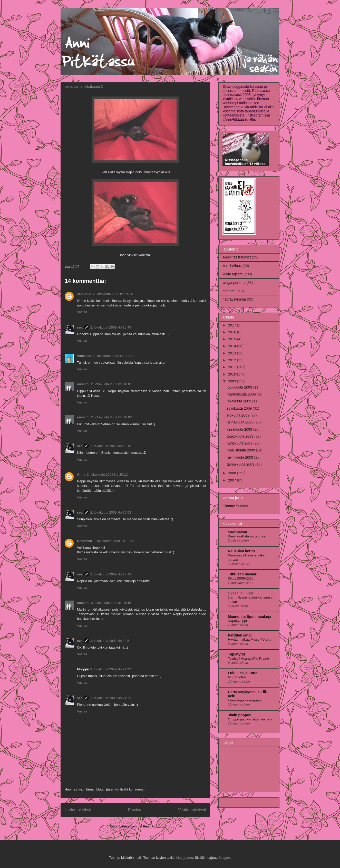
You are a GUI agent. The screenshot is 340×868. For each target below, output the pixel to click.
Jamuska (84, 294)
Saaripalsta (237, 532)
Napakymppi (237, 621)
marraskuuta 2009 (242, 394)
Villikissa (84, 356)
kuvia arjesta (233, 274)
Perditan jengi (240, 635)
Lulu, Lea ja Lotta (243, 673)
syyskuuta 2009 (240, 408)
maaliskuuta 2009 (241, 450)
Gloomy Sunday (235, 506)
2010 (233, 374)
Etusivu (135, 810)
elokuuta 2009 (239, 415)
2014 (233, 346)
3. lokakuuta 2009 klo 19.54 (111, 603)
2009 (233, 381)
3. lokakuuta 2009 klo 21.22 (111, 669)
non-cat (229, 291)
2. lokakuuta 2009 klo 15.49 (111, 327)
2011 (233, 367)
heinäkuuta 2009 (241, 422)
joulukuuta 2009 (240, 387)
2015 (233, 339)
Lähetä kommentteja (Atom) (140, 826)
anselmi (83, 384)
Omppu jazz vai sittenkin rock (250, 719)
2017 (233, 325)
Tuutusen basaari (243, 574)
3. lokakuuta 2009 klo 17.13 (111, 574)
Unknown (85, 541)
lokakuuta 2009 (240, 401)
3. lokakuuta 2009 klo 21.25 (111, 698)
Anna (81, 474)
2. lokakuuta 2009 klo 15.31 (113, 294)
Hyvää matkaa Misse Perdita (250, 639)
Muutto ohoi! (237, 677)
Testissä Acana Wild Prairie (248, 658)
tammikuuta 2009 (241, 464)
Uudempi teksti (78, 810)
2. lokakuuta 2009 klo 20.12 (107, 474)
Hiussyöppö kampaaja (245, 700)
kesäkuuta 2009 (240, 429)
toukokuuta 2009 (241, 436)
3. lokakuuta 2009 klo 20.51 (111, 641)
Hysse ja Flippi (240, 593)
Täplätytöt (236, 654)
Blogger (224, 858)
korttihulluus (232, 266)
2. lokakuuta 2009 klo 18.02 (111, 417)
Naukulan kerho (241, 551)
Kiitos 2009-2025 (241, 578)
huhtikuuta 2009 (240, 443)
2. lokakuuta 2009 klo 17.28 (113, 356)
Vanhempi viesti (192, 810)
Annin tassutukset (237, 257)
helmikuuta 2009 (241, 457)
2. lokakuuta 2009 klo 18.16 (111, 446)
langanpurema (234, 283)
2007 (233, 480)
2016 (233, 332)
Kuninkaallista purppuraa (247, 536)
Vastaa (82, 312)
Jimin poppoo (240, 715)
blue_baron (185, 858)
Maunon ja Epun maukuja (250, 616)
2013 (233, 353)
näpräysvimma (234, 299)
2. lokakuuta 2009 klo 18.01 (111, 384)
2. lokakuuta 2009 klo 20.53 (111, 512)
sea (80, 327)
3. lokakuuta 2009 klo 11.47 (114, 541)
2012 (233, 360)
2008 (233, 473)
